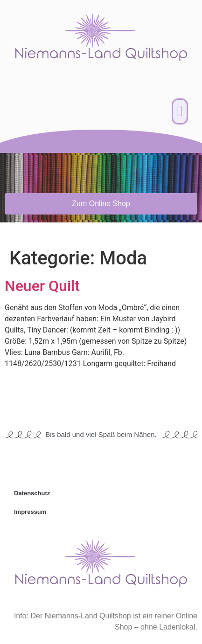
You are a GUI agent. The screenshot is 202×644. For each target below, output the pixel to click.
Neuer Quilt (42, 286)
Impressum (30, 512)
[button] (180, 111)
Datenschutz (32, 493)
